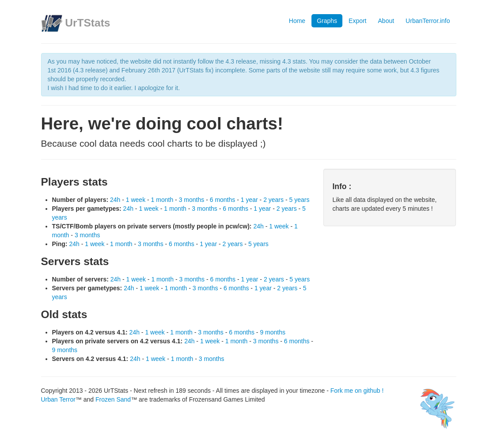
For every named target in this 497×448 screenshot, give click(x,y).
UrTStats (87, 23)
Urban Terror (58, 399)
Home (297, 21)
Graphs (327, 21)
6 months (223, 200)
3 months (192, 200)
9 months (273, 332)
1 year (249, 200)
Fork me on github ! (357, 391)
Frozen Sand (113, 399)
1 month (162, 200)
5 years (300, 200)
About (386, 21)
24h (115, 200)
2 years (273, 200)
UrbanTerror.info (428, 21)
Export (357, 21)
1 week (136, 200)
